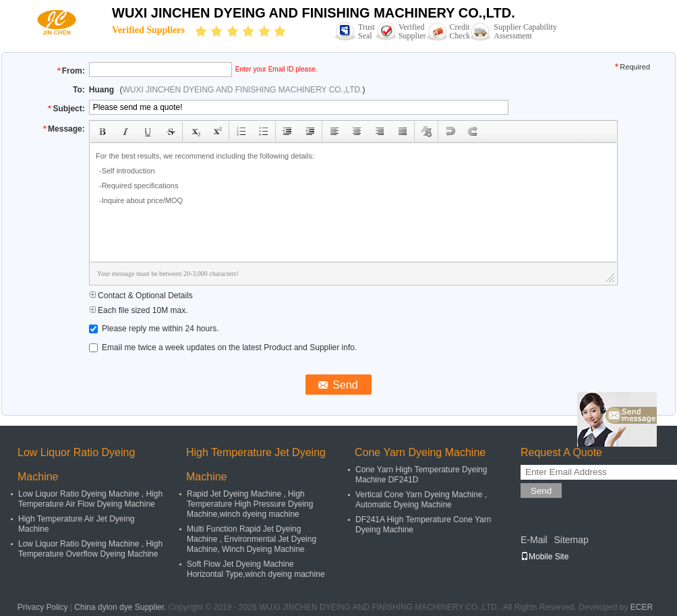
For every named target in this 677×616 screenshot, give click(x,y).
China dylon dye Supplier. (121, 607)
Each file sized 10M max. (139, 310)
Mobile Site (544, 557)
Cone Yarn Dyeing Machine (420, 452)
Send (541, 491)
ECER (642, 607)
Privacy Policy (43, 607)
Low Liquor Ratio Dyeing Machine (76, 465)
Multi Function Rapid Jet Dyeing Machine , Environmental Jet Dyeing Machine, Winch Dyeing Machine (252, 539)
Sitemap (571, 540)
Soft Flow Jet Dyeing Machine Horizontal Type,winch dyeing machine (256, 569)
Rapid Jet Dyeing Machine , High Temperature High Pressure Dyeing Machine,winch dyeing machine (250, 504)
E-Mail (534, 540)
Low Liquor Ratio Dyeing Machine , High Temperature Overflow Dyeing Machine (90, 549)
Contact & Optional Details (141, 296)
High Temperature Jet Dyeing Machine (256, 465)
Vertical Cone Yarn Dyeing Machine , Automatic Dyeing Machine (421, 500)
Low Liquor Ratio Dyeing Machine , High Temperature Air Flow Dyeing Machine (90, 499)
